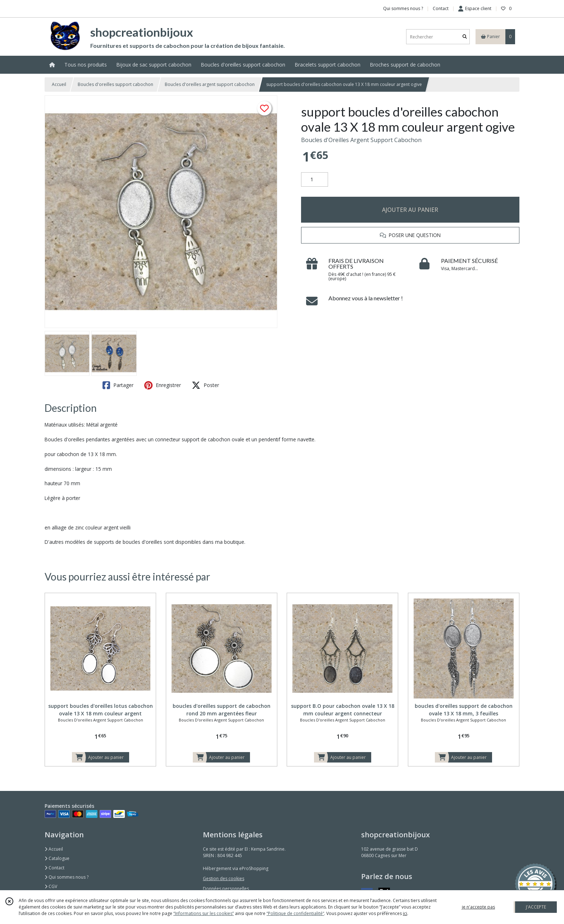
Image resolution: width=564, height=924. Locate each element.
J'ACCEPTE (536, 907)
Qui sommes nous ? (67, 877)
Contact (441, 8)
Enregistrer (163, 385)
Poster (205, 385)
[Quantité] (315, 179)
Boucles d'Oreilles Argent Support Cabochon (361, 140)
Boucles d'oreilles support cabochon (115, 84)
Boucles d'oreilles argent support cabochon (210, 84)
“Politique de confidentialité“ (295, 913)
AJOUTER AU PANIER (410, 210)
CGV (51, 886)
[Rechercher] (465, 37)
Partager (118, 385)
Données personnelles (226, 889)
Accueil (59, 84)
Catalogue (57, 858)
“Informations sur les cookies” (204, 913)
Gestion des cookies (224, 879)
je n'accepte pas (478, 907)
